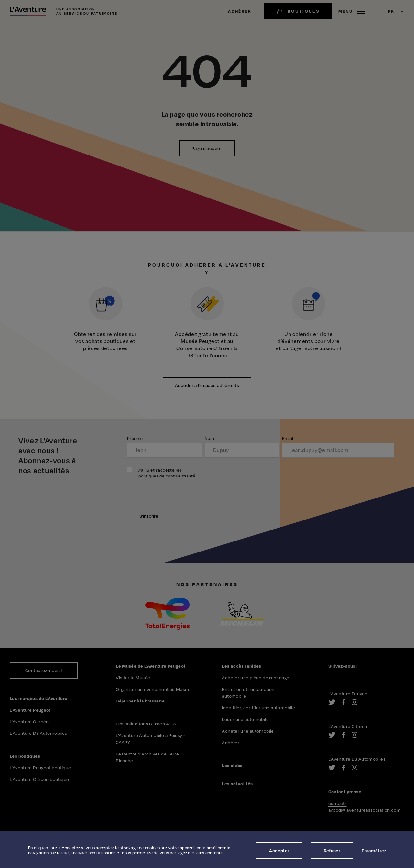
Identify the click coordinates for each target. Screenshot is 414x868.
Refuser (332, 850)
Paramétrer (374, 850)
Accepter (279, 850)
